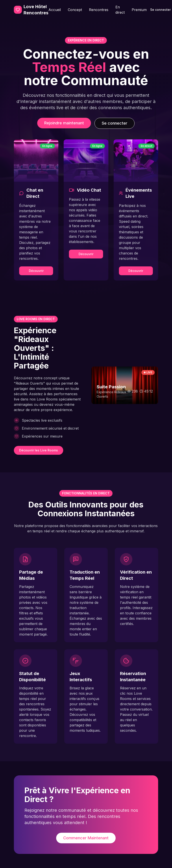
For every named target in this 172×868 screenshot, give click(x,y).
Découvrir (36, 271)
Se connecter (115, 123)
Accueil (55, 10)
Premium (139, 10)
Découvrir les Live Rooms (39, 450)
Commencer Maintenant (86, 838)
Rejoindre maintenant (64, 123)
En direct (120, 10)
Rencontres (99, 10)
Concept (75, 10)
